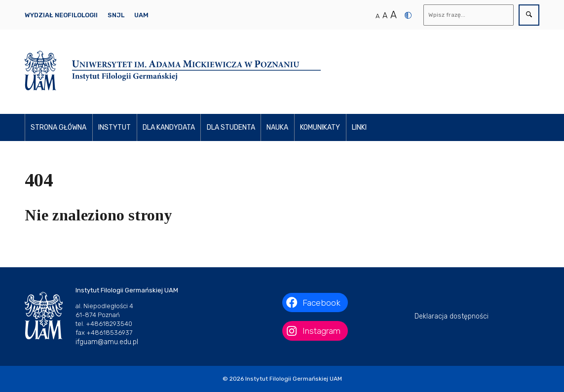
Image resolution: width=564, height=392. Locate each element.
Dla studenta (231, 127)
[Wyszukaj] (469, 15)
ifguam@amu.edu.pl (107, 342)
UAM (141, 15)
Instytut (114, 127)
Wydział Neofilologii (61, 15)
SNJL (116, 15)
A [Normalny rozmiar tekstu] (377, 16)
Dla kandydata (169, 127)
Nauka (277, 127)
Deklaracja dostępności (451, 316)
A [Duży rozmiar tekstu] (394, 15)
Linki (359, 127)
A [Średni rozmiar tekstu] (385, 16)
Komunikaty (320, 127)
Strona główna (58, 127)
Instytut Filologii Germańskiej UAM (294, 379)
